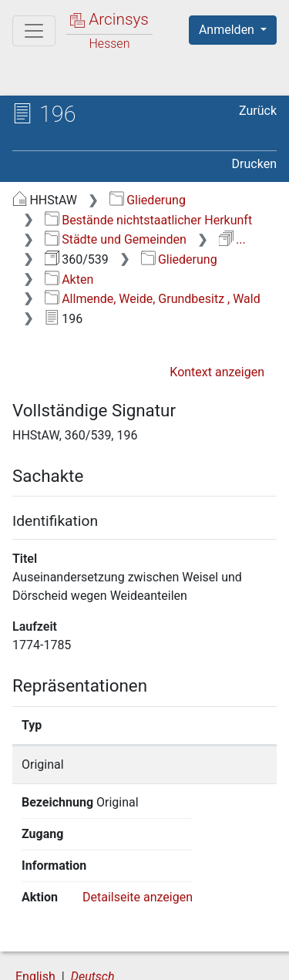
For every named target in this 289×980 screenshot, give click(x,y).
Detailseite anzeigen (138, 834)
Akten (69, 280)
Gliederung (148, 200)
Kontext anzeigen (217, 372)
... (232, 239)
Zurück (258, 111)
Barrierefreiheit (92, 959)
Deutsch (93, 913)
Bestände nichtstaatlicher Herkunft (148, 220)
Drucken (254, 164)
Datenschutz (204, 943)
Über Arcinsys (89, 943)
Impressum (207, 959)
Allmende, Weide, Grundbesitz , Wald (153, 299)
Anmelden (228, 30)
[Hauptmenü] (34, 31)
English (35, 913)
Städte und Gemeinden (116, 239)
